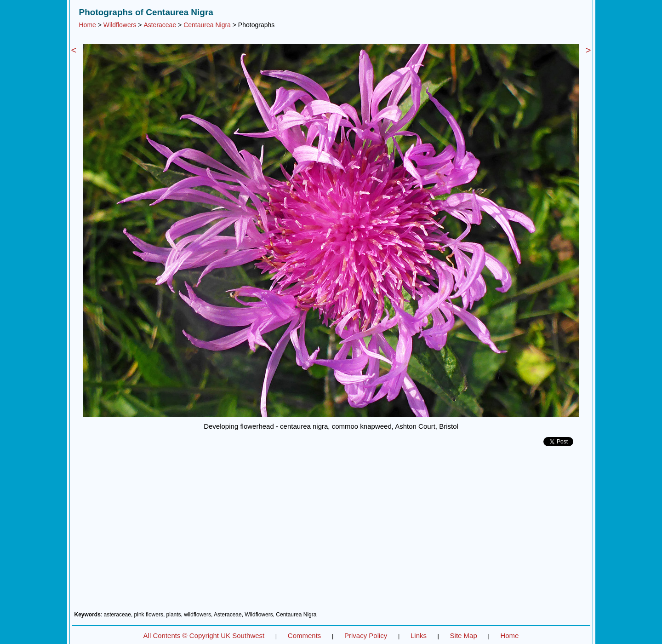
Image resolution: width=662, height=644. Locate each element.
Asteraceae (160, 25)
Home (88, 25)
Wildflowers (120, 25)
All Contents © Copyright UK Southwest (204, 635)
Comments (305, 635)
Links (419, 635)
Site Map (464, 635)
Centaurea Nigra (207, 25)
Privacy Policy (366, 635)
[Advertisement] (331, 532)
